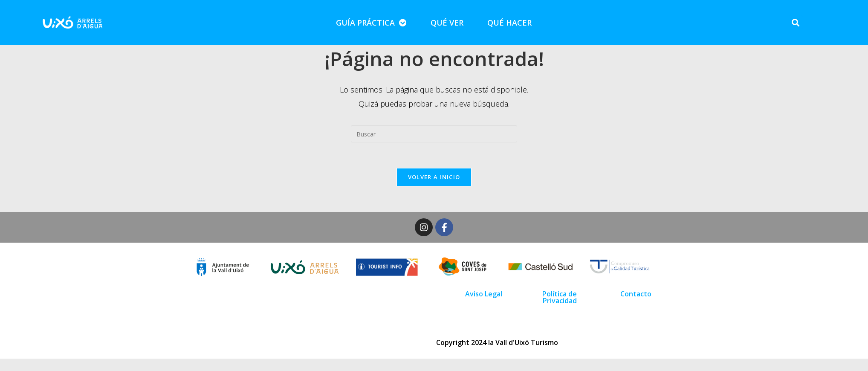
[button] (796, 22)
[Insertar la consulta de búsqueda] (434, 134)
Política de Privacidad (560, 297)
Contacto (636, 294)
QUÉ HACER (509, 23)
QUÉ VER (447, 23)
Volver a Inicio (434, 177)
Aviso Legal (484, 294)
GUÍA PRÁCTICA (371, 23)
